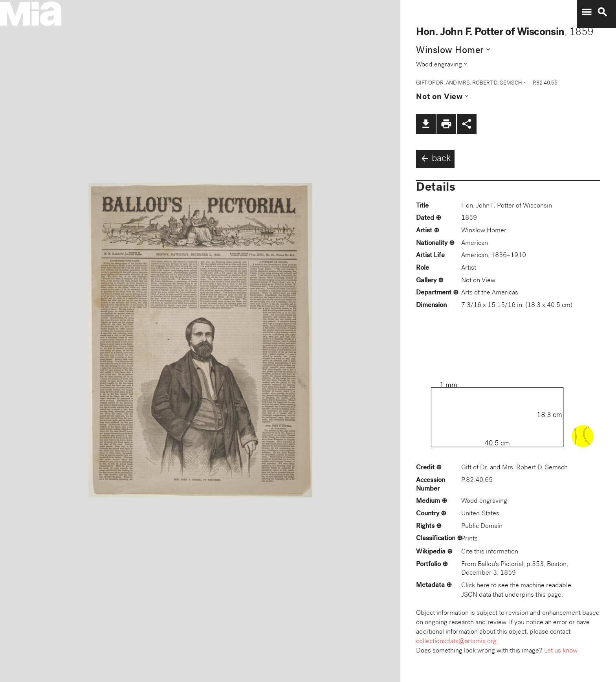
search (602, 12)
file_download (426, 124)
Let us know (561, 651)
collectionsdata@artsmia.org (456, 642)
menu (587, 12)
